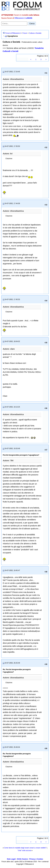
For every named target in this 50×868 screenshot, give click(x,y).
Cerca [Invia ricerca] (32, 24)
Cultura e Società (35, 33)
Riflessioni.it (20, 18)
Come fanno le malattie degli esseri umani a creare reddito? (25, 848)
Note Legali (11, 859)
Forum (25, 33)
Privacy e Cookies (36, 859)
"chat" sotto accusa (24, 850)
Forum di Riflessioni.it (13, 33)
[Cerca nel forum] (14, 24)
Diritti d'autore (23, 859)
